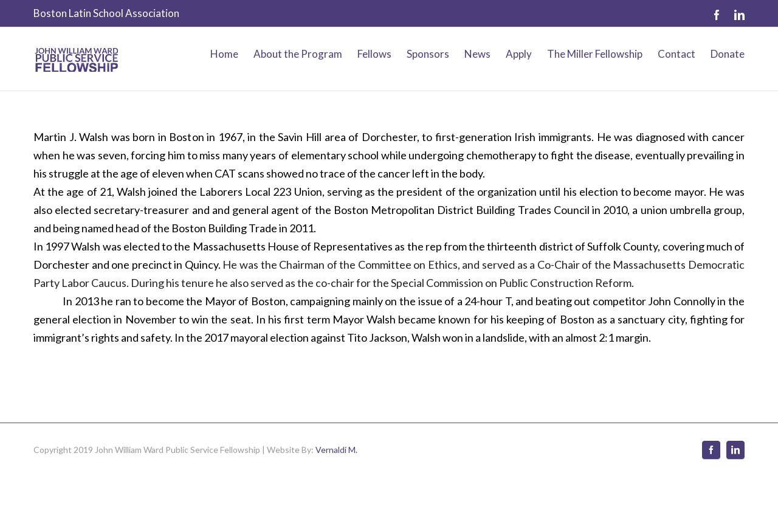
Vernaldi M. (336, 450)
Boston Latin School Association (106, 13)
